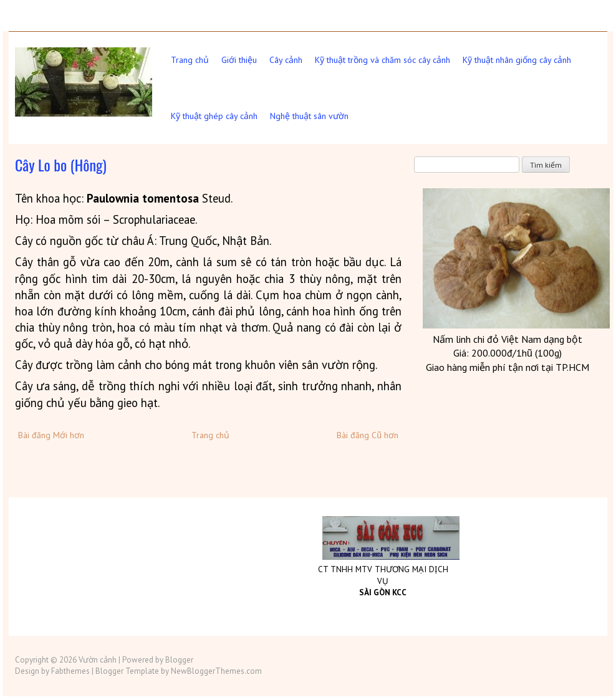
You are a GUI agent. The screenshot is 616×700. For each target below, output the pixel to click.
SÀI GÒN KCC (383, 592)
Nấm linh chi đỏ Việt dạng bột (508, 339)
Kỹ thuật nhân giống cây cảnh (517, 60)
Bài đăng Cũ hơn (368, 435)
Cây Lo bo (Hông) (61, 165)
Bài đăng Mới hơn (51, 435)
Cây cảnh (286, 60)
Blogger (179, 660)
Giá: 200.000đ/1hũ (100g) (508, 353)
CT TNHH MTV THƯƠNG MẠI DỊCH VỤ (383, 575)
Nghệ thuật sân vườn (309, 116)
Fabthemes (70, 671)
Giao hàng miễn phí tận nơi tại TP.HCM (508, 367)
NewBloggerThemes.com (216, 671)
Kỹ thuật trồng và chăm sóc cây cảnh (383, 60)
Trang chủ (190, 60)
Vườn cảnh (98, 660)
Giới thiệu (239, 60)
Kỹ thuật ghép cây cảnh (214, 116)
